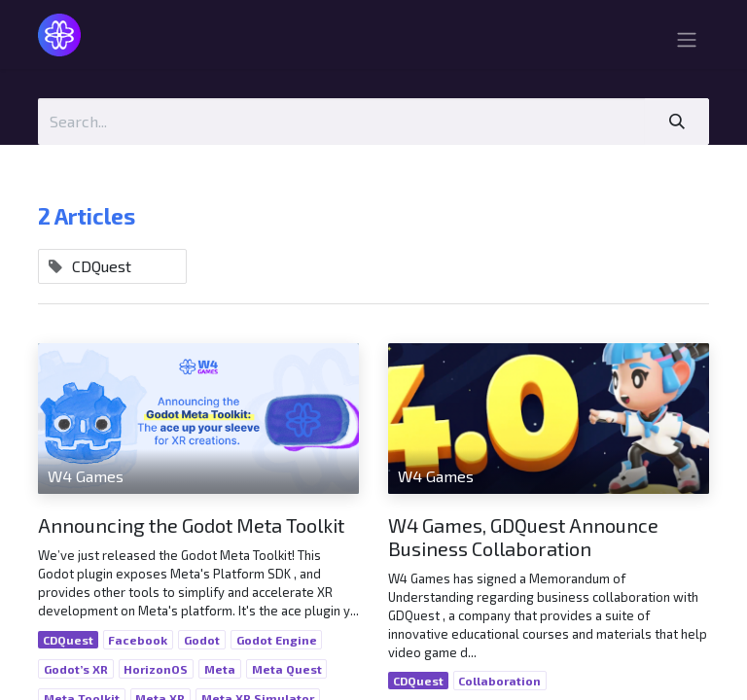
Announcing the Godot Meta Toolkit (191, 525)
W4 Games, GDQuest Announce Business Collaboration (523, 537)
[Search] (677, 122)
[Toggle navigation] (687, 42)
